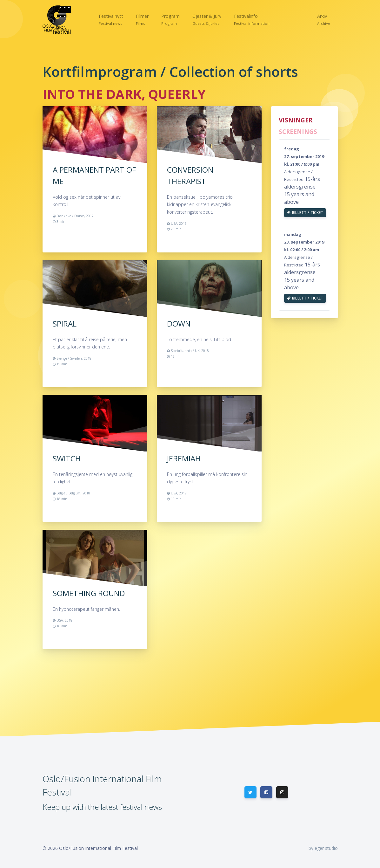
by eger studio (323, 848)
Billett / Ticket (305, 213)
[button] (142, 20)
